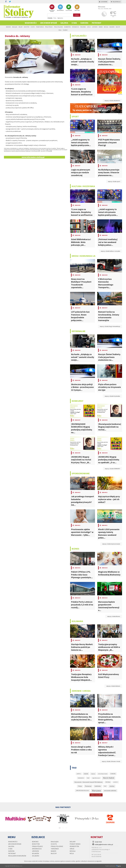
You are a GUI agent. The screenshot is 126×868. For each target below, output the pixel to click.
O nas (74, 23)
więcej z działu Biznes (114, 616)
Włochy (118, 27)
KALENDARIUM (60, 8)
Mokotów (27, 27)
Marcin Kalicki (109, 778)
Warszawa (96, 791)
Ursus (89, 27)
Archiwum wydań (49, 23)
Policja (80, 786)
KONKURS (113, 774)
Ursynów (95, 27)
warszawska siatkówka (110, 791)
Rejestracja (116, 2)
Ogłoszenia (60, 18)
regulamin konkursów (17, 856)
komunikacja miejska (103, 774)
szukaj (77, 15)
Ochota (33, 27)
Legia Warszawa (96, 778)
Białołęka (15, 27)
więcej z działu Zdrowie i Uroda (111, 761)
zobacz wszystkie (96, 795)
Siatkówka (98, 786)
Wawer (101, 27)
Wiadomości (31, 23)
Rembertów (67, 27)
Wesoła (106, 27)
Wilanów (112, 27)
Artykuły (50, 18)
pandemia (116, 782)
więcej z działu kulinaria (113, 686)
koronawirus (81, 778)
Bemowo (8, 27)
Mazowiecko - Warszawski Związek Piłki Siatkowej (88, 782)
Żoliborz (65, 30)
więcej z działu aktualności (112, 101)
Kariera (84, 23)
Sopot (105, 786)
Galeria (64, 23)
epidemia (79, 774)
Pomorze (88, 786)
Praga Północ (49, 27)
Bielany (21, 27)
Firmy (55, 18)
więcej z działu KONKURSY (112, 469)
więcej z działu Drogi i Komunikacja (110, 326)
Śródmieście (75, 27)
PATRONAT (97, 23)
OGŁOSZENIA (69, 8)
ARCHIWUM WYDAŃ (52, 8)
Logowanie (103, 2)
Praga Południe (58, 27)
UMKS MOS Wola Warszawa (82, 790)
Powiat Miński (40, 27)
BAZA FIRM (77, 8)
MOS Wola (108, 782)
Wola (60, 30)
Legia (88, 778)
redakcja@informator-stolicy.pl (104, 844)
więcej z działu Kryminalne (112, 396)
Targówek (83, 27)
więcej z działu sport (114, 181)
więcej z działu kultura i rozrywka (110, 251)
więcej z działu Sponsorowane (111, 544)
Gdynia (93, 774)
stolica (112, 786)
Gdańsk (86, 774)
